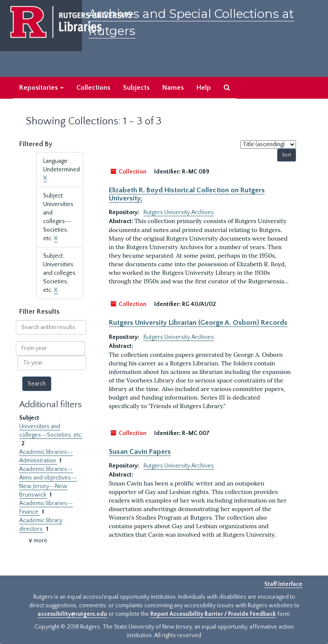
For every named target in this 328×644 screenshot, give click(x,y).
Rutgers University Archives (179, 212)
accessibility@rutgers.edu (72, 614)
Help (204, 88)
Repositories (41, 88)
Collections (93, 88)
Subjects (136, 88)
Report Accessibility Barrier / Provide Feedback (213, 614)
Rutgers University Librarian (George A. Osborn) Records (198, 323)
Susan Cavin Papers (140, 452)
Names (173, 88)
